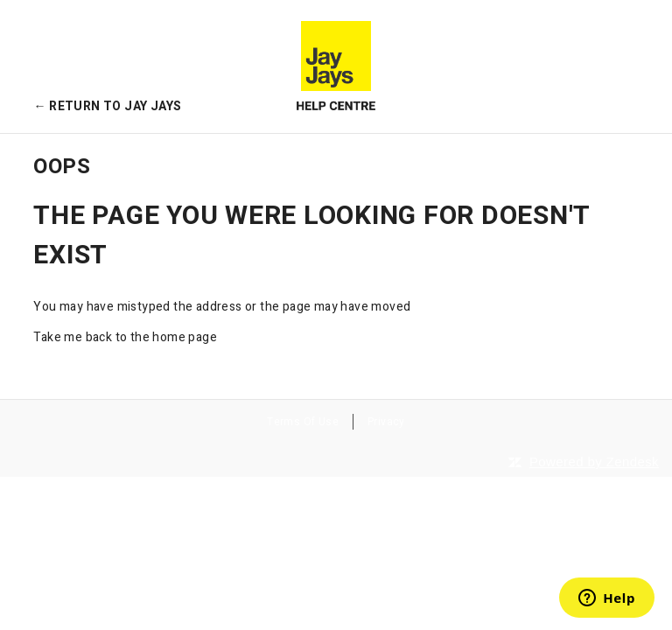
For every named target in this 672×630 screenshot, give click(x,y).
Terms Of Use (303, 422)
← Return (107, 106)
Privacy (386, 422)
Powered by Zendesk (594, 462)
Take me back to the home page (125, 337)
